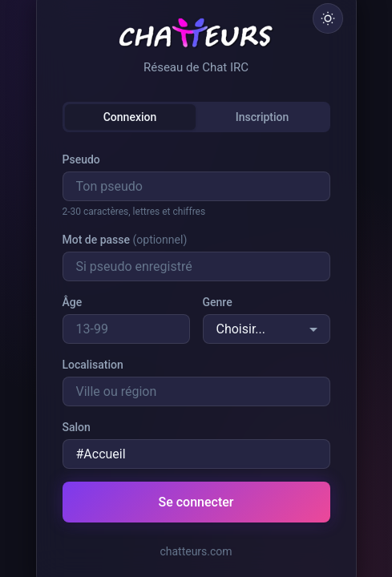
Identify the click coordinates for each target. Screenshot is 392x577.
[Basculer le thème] (328, 18)
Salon (77, 427)
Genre (218, 302)
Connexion (130, 117)
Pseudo (81, 159)
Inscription (263, 117)
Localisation (93, 365)
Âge (73, 302)
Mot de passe (125, 240)
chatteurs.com (196, 551)
